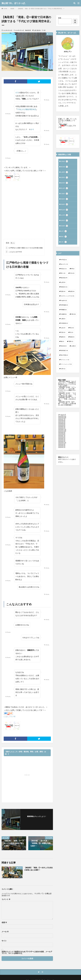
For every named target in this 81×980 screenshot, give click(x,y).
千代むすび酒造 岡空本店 (27, 109)
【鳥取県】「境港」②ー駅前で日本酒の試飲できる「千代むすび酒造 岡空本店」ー (41, 9)
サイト (4, 941)
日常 (64, 245)
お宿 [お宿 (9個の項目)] (63, 286)
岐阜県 (65, 184)
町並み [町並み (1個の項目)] (64, 272)
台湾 (64, 234)
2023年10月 (62, 434)
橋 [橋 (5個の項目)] (62, 345)
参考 (32, 129)
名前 (4, 922)
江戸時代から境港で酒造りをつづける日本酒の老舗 (24, 248)
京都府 (65, 195)
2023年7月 (62, 439)
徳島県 (65, 223)
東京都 (65, 167)
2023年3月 (62, 443)
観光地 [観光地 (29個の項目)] (64, 281)
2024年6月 (62, 427)
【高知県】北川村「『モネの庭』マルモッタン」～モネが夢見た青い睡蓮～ (67, 398)
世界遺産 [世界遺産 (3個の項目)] (64, 308)
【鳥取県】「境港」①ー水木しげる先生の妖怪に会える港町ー (38, 869)
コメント (6, 899)
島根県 (65, 206)
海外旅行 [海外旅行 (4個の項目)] (64, 354)
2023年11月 (62, 433)
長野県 (65, 178)
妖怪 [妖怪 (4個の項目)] (72, 295)
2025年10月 (62, 421)
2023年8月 (62, 437)
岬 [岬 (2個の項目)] (73, 272)
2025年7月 (62, 423)
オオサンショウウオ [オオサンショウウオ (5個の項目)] (68, 299)
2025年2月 (62, 426)
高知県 (65, 229)
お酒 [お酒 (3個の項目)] (73, 349)
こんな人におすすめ (14, 252)
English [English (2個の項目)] (64, 304)
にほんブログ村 (10, 716)
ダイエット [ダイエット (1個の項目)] (65, 363)
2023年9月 (62, 436)
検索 (60, 18)
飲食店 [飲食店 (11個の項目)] (64, 290)
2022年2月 (62, 449)
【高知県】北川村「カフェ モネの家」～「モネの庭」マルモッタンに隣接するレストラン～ (67, 393)
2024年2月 (62, 431)
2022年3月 (62, 448)
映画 (64, 240)
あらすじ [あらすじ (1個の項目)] (64, 267)
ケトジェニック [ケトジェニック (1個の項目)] (66, 367)
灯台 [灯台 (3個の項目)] (72, 277)
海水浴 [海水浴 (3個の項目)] (64, 349)
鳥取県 (12, 9)
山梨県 (65, 173)
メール (5, 932)
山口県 (65, 217)
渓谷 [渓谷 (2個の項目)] (63, 336)
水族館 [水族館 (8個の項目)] (64, 317)
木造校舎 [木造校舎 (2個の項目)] (64, 327)
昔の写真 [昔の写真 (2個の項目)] (64, 358)
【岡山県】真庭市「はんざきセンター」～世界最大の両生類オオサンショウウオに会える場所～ (67, 387)
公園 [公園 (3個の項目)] (63, 322)
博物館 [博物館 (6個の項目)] (64, 313)
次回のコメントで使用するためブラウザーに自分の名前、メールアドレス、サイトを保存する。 (27, 952)
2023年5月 (62, 442)
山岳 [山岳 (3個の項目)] (63, 331)
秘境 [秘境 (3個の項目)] (63, 340)
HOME (5, 9)
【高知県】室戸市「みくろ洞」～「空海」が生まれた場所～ (67, 402)
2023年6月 (62, 440)
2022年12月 (62, 446)
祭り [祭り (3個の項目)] (63, 277)
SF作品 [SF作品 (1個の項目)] (64, 263)
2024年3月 (62, 430)
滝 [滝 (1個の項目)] (72, 336)
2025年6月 (62, 424)
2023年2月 (62, 445)
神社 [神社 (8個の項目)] (73, 317)
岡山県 (65, 212)
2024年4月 (62, 428)
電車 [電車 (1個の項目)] (71, 345)
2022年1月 (62, 451)
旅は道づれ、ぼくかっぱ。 (14, 3)
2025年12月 (62, 420)
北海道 (65, 162)
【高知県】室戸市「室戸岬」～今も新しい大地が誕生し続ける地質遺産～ (67, 407)
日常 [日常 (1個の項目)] (63, 372)
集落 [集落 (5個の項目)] (72, 340)
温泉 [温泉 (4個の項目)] (63, 295)
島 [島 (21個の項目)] (72, 331)
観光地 (39, 30)
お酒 (35, 30)
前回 (17, 92)
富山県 (65, 190)
